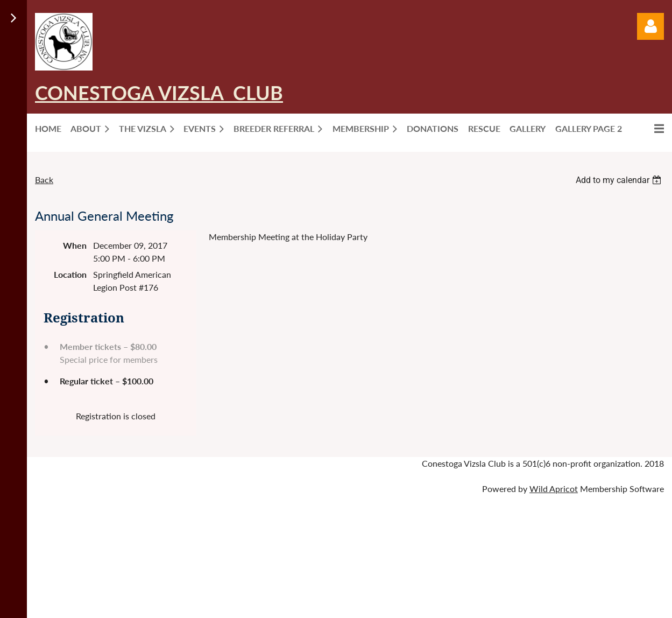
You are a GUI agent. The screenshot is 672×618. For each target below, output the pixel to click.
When (75, 245)
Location (70, 274)
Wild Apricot (554, 489)
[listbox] (620, 180)
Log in (650, 26)
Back (44, 180)
